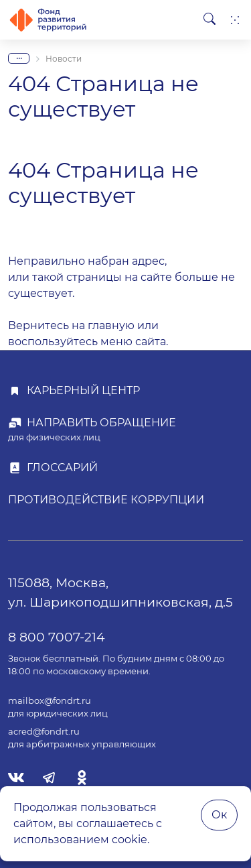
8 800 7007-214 (57, 637)
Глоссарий (62, 468)
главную (111, 325)
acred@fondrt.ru (44, 732)
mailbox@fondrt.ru (50, 701)
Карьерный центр (83, 390)
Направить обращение (101, 423)
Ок (219, 815)
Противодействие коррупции (106, 500)
